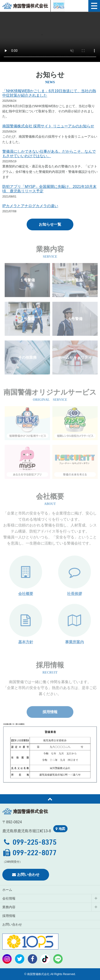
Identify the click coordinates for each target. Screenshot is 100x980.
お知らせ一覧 (50, 224)
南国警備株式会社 (25, 6)
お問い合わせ (26, 875)
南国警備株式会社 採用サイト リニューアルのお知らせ (48, 126)
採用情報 (50, 720)
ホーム (7, 890)
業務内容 (9, 907)
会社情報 (9, 898)
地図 (60, 829)
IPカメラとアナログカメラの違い (30, 206)
